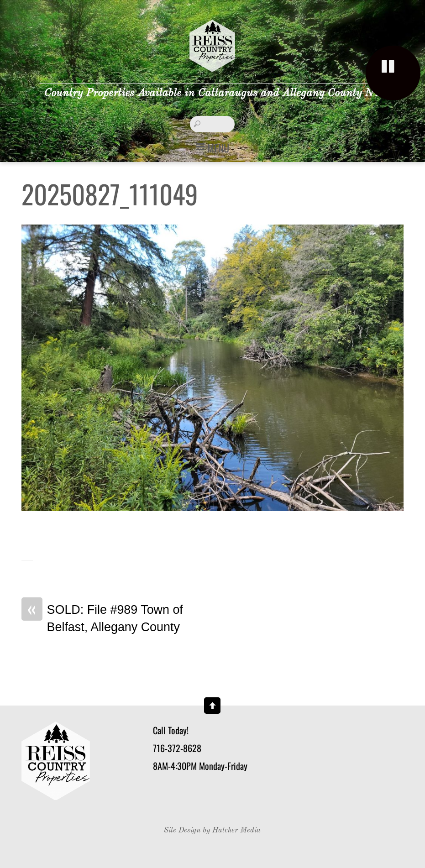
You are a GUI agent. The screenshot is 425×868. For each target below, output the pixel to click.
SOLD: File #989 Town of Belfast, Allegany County (102, 618)
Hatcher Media (236, 831)
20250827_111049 (110, 193)
